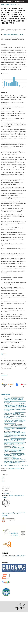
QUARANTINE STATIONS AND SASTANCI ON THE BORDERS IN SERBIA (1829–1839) (15, 454)
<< (2, 465)
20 (25, 465)
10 (11, 465)
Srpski (3, 481)
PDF (4, 354)
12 (14, 465)
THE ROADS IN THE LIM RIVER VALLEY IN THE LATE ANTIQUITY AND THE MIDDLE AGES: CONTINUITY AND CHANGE (14, 398)
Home (3, 5)
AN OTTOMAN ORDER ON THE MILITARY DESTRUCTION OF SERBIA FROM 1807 (15, 426)
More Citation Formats (7, 368)
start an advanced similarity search (16, 468)
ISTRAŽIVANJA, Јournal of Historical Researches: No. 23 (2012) (13, 422)
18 (22, 465)
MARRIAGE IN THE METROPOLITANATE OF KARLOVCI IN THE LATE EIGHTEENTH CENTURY (15, 460)
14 (17, 465)
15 (18, 465)
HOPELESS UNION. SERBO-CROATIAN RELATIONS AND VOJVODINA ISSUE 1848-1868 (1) (15, 449)
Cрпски (4, 479)
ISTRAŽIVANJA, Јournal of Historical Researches (14, 1)
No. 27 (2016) (13, 5)
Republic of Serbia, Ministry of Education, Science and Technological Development (13, 514)
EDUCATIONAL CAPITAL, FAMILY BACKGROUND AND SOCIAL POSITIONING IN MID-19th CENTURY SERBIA (15, 413)
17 (21, 465)
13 (15, 465)
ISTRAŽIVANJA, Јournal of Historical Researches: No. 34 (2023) (14, 445)
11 (13, 465)
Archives (7, 5)
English (4, 477)
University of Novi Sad (14, 495)
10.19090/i (7, 494)
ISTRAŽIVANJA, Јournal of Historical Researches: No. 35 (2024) (15, 436)
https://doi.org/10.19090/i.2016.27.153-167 (14, 34)
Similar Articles (5, 394)
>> (27, 465)
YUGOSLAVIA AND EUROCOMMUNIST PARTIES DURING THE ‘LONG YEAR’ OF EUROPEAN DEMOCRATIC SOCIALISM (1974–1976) (15, 433)
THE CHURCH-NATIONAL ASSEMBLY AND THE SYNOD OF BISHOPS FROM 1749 (15, 420)
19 (24, 465)
